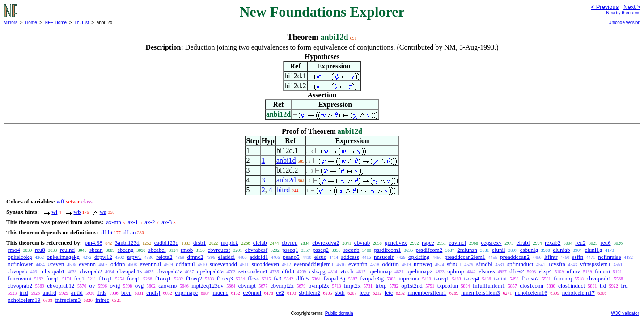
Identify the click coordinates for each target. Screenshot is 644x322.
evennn (87, 264)
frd (624, 286)
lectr (365, 293)
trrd (24, 293)
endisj (153, 293)
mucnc (221, 293)
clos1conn (532, 286)
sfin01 (454, 264)
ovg (140, 286)
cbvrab (362, 243)
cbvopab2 (91, 271)
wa (103, 212)
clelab (260, 243)
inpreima (409, 278)
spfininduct (520, 264)
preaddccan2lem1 (465, 257)
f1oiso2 (530, 278)
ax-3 (167, 222)
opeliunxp (380, 271)
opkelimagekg (63, 257)
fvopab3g (334, 278)
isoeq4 (471, 278)
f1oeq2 (194, 278)
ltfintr (551, 257)
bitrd (283, 190)
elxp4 (545, 271)
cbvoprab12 (61, 286)
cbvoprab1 (599, 278)
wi (54, 212)
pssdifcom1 (387, 250)
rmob (187, 250)
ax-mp (114, 222)
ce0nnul (252, 293)
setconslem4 (253, 271)
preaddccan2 (515, 257)
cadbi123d (166, 243)
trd (603, 286)
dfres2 (517, 271)
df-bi (107, 232)
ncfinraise (609, 257)
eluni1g (593, 250)
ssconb (351, 250)
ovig (115, 286)
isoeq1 (441, 278)
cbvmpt (247, 286)
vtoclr (347, 271)
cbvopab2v (169, 271)
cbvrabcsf (256, 250)
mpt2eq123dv (208, 286)
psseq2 (321, 250)
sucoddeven (265, 264)
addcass (350, 257)
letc (389, 293)
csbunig (529, 250)
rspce (428, 243)
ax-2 (150, 222)
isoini (500, 278)
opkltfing (419, 257)
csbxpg (317, 271)
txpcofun (448, 286)
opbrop (455, 271)
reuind (67, 250)
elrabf (523, 243)
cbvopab (17, 271)
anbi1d (286, 160)
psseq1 (290, 250)
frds (102, 293)
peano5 (291, 257)
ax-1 (133, 222)
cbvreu (290, 243)
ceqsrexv (491, 243)
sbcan (96, 250)
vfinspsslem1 (595, 264)
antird (50, 293)
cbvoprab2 (20, 286)
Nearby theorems (623, 13)
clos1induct (572, 286)
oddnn (118, 264)
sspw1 (134, 257)
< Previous (605, 7)
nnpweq (423, 264)
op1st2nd (412, 286)
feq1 (79, 278)
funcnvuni (19, 278)
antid (77, 293)
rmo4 (14, 250)
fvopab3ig (372, 278)
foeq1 (134, 278)
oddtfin (391, 264)
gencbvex (396, 243)
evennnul (150, 264)
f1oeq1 (163, 278)
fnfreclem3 (68, 300)
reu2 (580, 243)
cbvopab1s (129, 271)
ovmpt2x (319, 286)
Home (31, 23)
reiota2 (164, 257)
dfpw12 (103, 257)
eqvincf (457, 243)
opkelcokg (20, 257)
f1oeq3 (225, 278)
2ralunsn (467, 250)
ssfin (578, 257)
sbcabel (157, 250)
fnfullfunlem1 (489, 286)
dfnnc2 (195, 257)
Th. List (82, 23)
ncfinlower (20, 264)
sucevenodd (223, 264)
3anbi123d (127, 243)
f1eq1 (106, 278)
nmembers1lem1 (427, 293)
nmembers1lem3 (481, 293)
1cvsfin (556, 264)
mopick (230, 243)
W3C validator (625, 313)
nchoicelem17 (578, 293)
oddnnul (185, 264)
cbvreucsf (219, 250)
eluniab (561, 250)
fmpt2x (352, 286)
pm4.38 (93, 243)
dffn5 (302, 278)
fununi (602, 271)
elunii (499, 250)
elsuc (320, 257)
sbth (340, 293)
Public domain (339, 313)
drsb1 (200, 243)
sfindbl (484, 264)
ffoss (253, 278)
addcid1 (259, 257)
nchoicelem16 (531, 293)
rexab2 (553, 243)
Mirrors (11, 23)
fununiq (563, 278)
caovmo (167, 286)
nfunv (573, 271)
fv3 (278, 278)
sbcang (126, 250)
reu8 (40, 250)
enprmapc (186, 293)
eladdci (227, 257)
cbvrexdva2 (326, 243)
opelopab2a (210, 271)
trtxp (381, 286)
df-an (129, 232)
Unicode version (624, 23)
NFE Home (56, 23)
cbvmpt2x (282, 286)
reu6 (605, 243)
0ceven (56, 264)
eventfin (358, 264)
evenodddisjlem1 (314, 264)
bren (126, 293)
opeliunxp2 (420, 271)
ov (92, 286)
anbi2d (286, 180)
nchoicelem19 (24, 300)
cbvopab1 (53, 271)
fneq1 (53, 278)
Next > (632, 7)
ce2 (280, 293)
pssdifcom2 (429, 250)
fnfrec (102, 300)
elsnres (487, 271)
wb (77, 212)
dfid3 (288, 271)
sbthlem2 (309, 293)
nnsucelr (384, 257)
